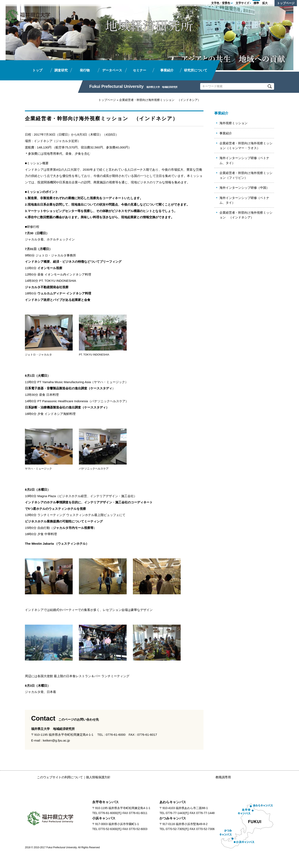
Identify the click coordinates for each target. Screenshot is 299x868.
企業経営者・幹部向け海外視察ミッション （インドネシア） (246, 215)
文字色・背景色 (221, 3)
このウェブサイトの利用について (60, 777)
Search (270, 86)
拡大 (265, 3)
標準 (256, 3)
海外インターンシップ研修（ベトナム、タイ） (244, 160)
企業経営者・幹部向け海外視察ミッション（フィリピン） (246, 175)
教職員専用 (223, 777)
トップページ (286, 3)
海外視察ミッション (233, 123)
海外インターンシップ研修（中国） (244, 188)
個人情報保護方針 (98, 777)
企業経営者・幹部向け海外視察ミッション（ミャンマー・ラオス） (246, 146)
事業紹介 (226, 133)
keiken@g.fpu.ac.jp (56, 740)
